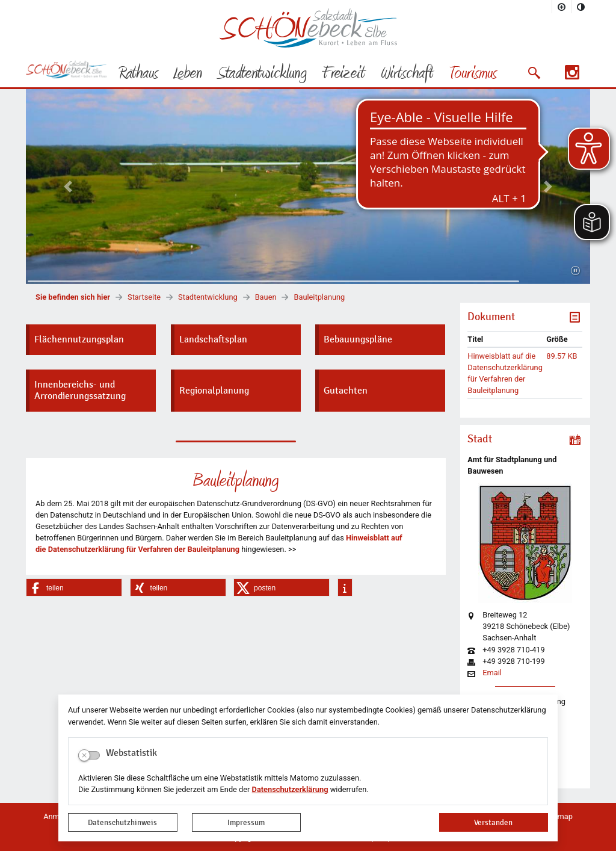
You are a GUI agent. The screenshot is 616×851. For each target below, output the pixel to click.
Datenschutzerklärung (290, 789)
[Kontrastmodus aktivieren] (581, 7)
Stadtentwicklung (208, 297)
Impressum (246, 822)
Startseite (144, 297)
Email (492, 673)
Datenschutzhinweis (122, 822)
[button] (534, 73)
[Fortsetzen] (575, 271)
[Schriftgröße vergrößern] (562, 7)
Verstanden (493, 822)
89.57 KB (562, 356)
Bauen (266, 297)
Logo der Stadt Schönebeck (308, 28)
